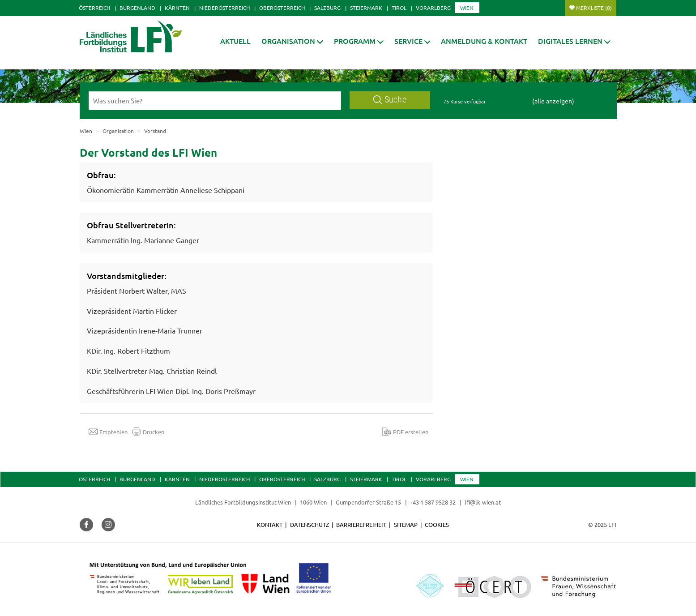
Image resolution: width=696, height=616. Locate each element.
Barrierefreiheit (361, 524)
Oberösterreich (282, 8)
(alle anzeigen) (553, 101)
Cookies (437, 524)
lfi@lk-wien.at (483, 502)
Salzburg (327, 8)
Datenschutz (310, 524)
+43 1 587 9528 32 (433, 502)
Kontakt (270, 524)
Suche (390, 100)
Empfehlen (108, 432)
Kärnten (177, 8)
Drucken (148, 432)
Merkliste (594, 8)
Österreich (94, 8)
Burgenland (137, 8)
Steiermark (366, 8)
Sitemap (406, 524)
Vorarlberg (433, 8)
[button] (292, 41)
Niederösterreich (224, 8)
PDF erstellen (405, 432)
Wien (467, 8)
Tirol (399, 8)
